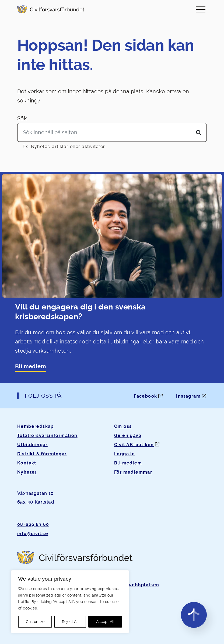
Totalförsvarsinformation (47, 435)
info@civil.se (33, 534)
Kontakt (27, 463)
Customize (35, 622)
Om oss (123, 426)
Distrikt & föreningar (42, 454)
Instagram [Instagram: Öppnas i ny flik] (188, 396)
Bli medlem (31, 366)
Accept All (105, 622)
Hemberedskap (36, 426)
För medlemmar (133, 472)
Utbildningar (32, 445)
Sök (22, 118)
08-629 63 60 (33, 524)
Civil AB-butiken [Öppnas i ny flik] (134, 445)
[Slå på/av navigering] (201, 9)
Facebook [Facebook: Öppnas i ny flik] (145, 396)
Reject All (70, 622)
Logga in (125, 454)
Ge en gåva (128, 435)
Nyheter (27, 472)
